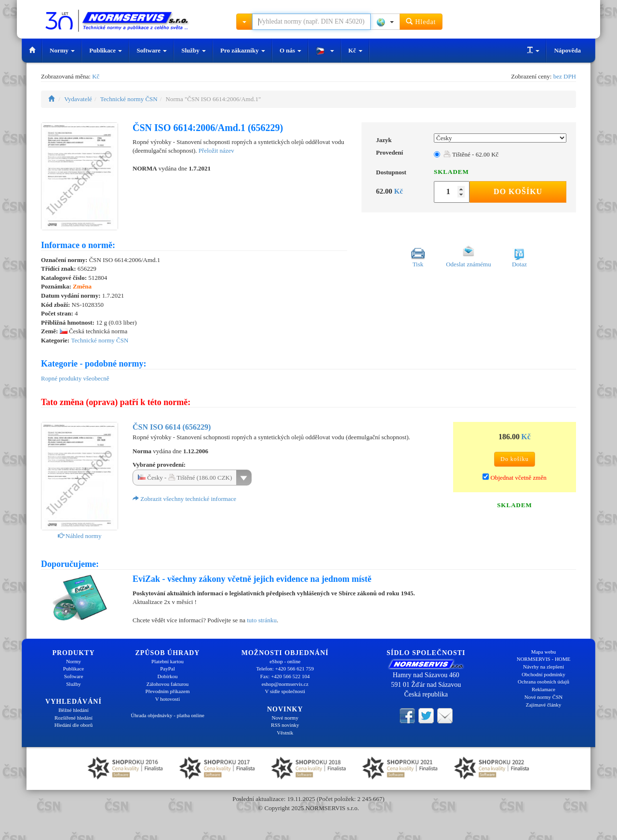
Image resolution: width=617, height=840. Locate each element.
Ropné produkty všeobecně (75, 378)
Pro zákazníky (243, 50)
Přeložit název (216, 151)
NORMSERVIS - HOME (544, 659)
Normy (62, 50)
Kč (355, 50)
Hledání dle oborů (74, 725)
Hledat (421, 21)
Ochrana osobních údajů (543, 682)
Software (152, 50)
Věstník (285, 733)
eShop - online (285, 661)
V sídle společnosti (285, 691)
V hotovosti (168, 699)
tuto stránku (262, 620)
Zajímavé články (544, 705)
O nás (290, 50)
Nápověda (567, 50)
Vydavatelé (78, 99)
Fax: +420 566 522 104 (285, 676)
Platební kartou (168, 661)
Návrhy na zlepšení (543, 667)
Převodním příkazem (168, 691)
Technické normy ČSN (129, 99)
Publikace (106, 50)
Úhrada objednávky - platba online (168, 715)
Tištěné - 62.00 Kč (471, 154)
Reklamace (543, 689)
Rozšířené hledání (74, 718)
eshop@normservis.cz (285, 684)
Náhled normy (80, 536)
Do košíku (518, 191)
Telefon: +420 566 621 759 (285, 669)
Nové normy (285, 718)
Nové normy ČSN (543, 697)
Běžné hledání (74, 710)
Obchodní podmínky (543, 674)
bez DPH (565, 76)
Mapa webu (544, 652)
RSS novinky (285, 725)
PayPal (168, 669)
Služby (194, 50)
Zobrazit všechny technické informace (184, 499)
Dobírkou (167, 676)
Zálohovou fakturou (168, 684)
